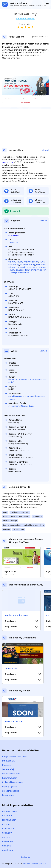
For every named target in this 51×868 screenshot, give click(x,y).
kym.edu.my (11, 668)
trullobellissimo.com (12, 782)
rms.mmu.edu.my (31, 262)
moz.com (7, 816)
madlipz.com (9, 828)
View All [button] (45, 150)
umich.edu (7, 850)
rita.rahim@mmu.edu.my (19, 396)
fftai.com (7, 765)
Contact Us (26, 857)
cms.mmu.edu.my (28, 264)
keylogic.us (8, 795)
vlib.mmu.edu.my (16, 262)
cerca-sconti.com (11, 774)
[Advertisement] (25, 68)
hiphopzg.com (10, 787)
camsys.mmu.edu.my (20, 273)
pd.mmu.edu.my (23, 270)
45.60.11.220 (14, 242)
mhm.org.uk (8, 761)
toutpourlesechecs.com (14, 756)
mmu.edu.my (8, 162)
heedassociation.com (16, 615)
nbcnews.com (9, 811)
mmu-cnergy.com (14, 721)
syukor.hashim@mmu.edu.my (21, 406)
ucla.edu (7, 846)
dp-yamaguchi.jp (11, 791)
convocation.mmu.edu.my (27, 267)
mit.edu (6, 824)
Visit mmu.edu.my (25, 18)
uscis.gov (7, 833)
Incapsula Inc (14, 235)
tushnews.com (10, 778)
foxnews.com (9, 820)
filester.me (7, 841)
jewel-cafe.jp (9, 769)
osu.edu (6, 837)
